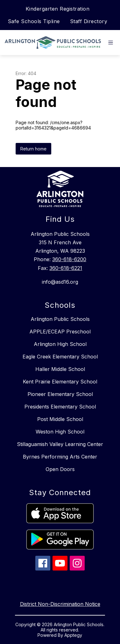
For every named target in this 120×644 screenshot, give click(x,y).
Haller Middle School (60, 369)
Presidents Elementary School (60, 407)
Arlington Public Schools (60, 319)
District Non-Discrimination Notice (60, 604)
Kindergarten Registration (58, 9)
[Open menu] (111, 43)
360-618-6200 (69, 259)
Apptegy (73, 635)
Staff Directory (89, 21)
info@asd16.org (60, 282)
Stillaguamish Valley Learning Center (60, 444)
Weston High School (60, 432)
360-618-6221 (66, 268)
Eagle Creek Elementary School (60, 357)
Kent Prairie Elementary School (60, 382)
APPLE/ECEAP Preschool (60, 332)
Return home (33, 149)
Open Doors (60, 469)
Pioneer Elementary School (60, 394)
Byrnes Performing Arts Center (60, 457)
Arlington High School (60, 344)
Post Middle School (60, 419)
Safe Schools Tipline (34, 21)
